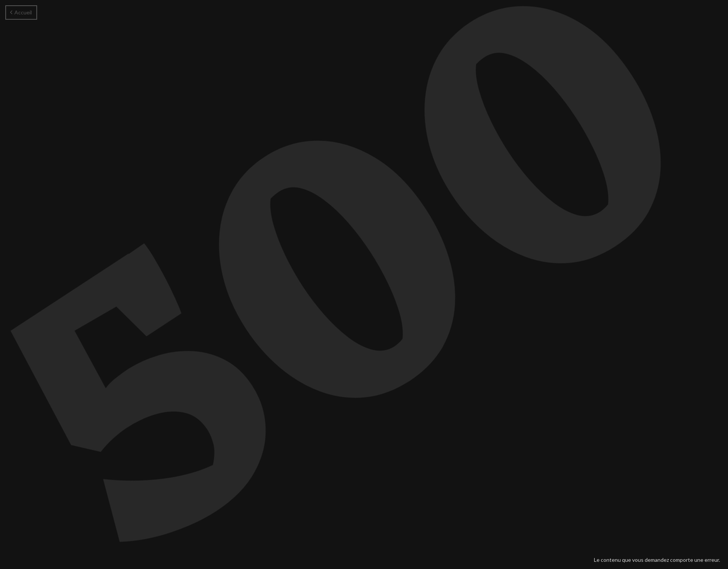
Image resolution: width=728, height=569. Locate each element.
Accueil (21, 12)
